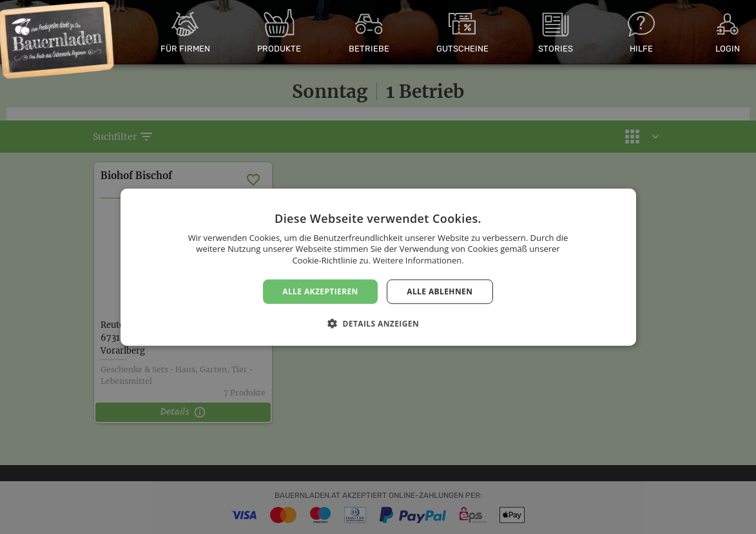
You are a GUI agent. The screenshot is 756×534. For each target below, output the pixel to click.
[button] (378, 323)
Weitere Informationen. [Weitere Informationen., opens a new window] (418, 260)
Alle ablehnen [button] (440, 291)
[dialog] (378, 267)
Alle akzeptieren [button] (320, 291)
